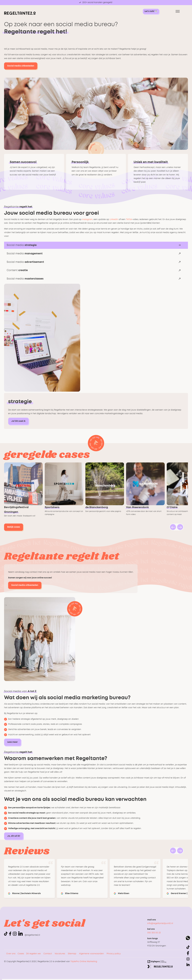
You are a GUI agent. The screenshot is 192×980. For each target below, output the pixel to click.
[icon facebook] (11, 935)
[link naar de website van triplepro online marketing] (157, 962)
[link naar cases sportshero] (65, 493)
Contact (48, 954)
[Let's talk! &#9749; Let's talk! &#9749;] (151, 11)
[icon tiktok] (6, 935)
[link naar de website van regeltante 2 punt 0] (160, 967)
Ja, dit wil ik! (14, 836)
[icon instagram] (15, 935)
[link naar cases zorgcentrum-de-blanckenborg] (106, 493)
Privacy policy (114, 954)
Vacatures (60, 954)
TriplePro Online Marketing (84, 962)
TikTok (129, 219)
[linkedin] (20, 933)
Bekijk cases (14, 527)
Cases (21, 954)
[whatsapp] (188, 939)
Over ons (11, 954)
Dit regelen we (33, 954)
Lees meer (12, 742)
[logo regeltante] (20, 14)
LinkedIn (114, 219)
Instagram (87, 219)
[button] (173, 527)
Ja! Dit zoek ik (18, 421)
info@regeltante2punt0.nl (160, 923)
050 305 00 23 (154, 933)
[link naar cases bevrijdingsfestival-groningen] (24, 493)
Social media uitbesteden (21, 66)
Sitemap (72, 954)
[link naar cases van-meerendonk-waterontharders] (146, 493)
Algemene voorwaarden (91, 954)
